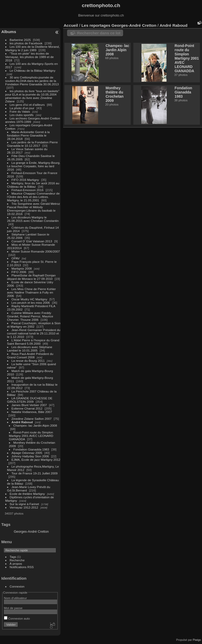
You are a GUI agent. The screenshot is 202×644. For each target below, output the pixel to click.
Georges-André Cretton (31, 532)
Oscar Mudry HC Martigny (29, 299)
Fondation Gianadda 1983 (31, 449)
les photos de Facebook (26, 43)
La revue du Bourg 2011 (28, 361)
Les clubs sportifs (22, 115)
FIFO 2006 (19, 272)
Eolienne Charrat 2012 (27, 408)
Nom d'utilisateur (15, 598)
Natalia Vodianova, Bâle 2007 (32, 412)
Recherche (17, 560)
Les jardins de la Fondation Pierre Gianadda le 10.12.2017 (32, 144)
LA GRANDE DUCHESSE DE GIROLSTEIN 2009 (30, 400)
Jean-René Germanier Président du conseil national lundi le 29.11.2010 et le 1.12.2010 (34, 333)
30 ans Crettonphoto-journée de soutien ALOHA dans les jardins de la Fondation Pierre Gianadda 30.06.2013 (32, 81)
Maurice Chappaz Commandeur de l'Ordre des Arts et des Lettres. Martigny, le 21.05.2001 (33, 197)
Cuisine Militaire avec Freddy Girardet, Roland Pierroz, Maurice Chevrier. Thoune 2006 (30, 316)
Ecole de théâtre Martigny (27, 494)
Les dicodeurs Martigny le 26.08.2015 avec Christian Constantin (33, 219)
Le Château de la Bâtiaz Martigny (33, 70)
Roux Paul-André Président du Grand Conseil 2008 (30, 355)
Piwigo (197, 640)
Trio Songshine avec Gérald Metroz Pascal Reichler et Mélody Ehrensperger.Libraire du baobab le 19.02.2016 (34, 209)
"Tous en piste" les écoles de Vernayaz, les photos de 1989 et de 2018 (29, 57)
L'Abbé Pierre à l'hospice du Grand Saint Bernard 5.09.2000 (33, 342)
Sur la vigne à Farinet (24, 504)
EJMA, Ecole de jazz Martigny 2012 (36, 460)
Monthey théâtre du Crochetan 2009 (114, 94)
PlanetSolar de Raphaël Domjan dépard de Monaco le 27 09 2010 (31, 277)
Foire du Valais (20, 111)
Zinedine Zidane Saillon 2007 (32, 419)
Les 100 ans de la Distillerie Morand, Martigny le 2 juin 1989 (32, 48)
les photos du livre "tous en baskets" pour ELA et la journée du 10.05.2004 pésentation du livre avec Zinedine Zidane (32, 96)
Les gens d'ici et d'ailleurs (27, 105)
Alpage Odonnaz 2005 (27, 453)
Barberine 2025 (20, 40)
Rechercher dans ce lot (99, 33)
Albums (9, 32)
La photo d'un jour (22, 108)
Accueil (71, 25)
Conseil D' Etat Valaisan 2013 (32, 241)
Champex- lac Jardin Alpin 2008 (35, 425)
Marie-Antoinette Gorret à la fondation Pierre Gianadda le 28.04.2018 (28, 135)
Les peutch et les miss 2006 (31, 303)
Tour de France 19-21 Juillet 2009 (35, 473)
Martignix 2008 (22, 268)
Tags (13, 557)
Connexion (17, 586)
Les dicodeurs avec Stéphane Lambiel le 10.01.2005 (30, 349)
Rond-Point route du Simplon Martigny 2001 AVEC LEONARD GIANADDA (31, 436)
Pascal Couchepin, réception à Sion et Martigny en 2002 (34, 325)
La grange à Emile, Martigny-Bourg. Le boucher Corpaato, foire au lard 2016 (34, 166)
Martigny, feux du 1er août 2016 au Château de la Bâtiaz (33, 185)
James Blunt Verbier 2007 (29, 405)
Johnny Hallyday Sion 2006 (30, 456)
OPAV (16, 258)
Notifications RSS (22, 567)
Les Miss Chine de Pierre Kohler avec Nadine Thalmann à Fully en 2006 (31, 292)
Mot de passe (13, 608)
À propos (16, 564)
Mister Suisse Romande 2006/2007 (36, 251)
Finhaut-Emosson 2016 (28, 190)
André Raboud (22, 422)
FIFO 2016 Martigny (25, 180)
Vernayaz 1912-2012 (24, 507)
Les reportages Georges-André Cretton (119, 25)
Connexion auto (17, 618)
